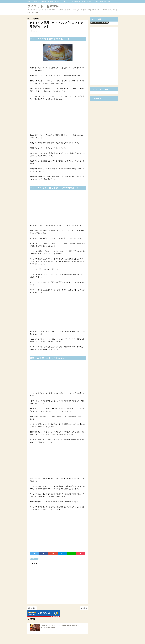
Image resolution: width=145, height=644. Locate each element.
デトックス (34, 559)
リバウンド (66, 2)
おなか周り (76, 2)
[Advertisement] (58, 118)
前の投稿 (84, 608)
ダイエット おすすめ (43, 6)
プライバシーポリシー (102, 2)
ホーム (30, 2)
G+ (53, 553)
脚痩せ (44, 2)
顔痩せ (51, 2)
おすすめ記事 (87, 2)
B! (62, 553)
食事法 (37, 2)
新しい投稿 (32, 608)
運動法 (58, 2)
